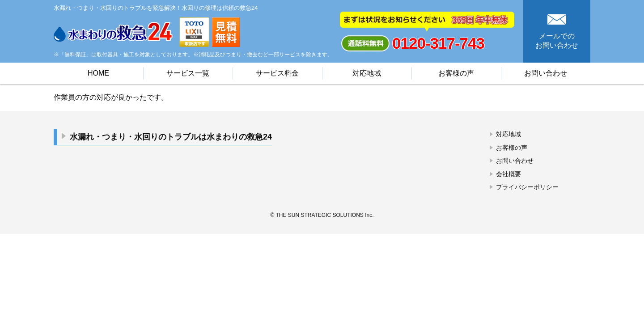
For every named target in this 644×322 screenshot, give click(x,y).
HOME (98, 73)
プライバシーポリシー (527, 187)
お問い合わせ (546, 73)
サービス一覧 (188, 73)
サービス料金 (277, 73)
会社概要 (508, 174)
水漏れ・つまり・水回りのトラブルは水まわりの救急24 (171, 137)
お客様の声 (456, 73)
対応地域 (367, 73)
